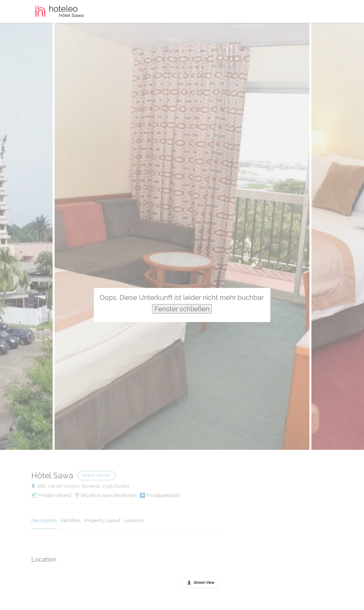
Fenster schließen (182, 309)
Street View (204, 583)
